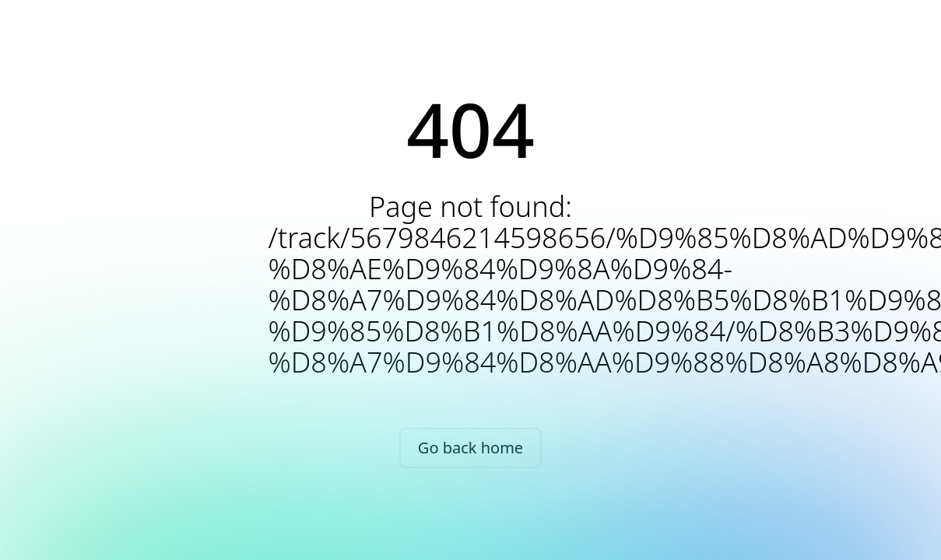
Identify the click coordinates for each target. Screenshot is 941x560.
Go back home (470, 448)
